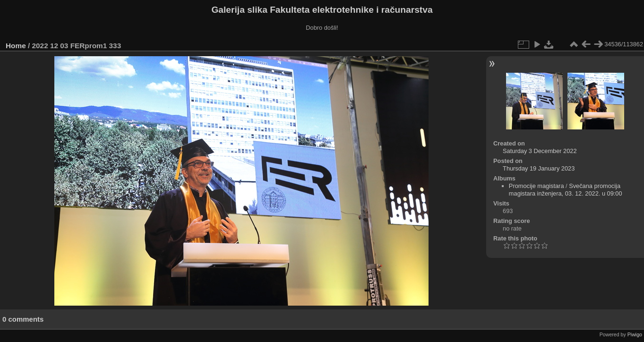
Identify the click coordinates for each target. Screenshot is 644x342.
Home (16, 46)
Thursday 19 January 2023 (539, 168)
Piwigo (635, 334)
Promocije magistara (537, 186)
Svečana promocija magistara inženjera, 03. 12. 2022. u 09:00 (566, 190)
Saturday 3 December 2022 (540, 151)
